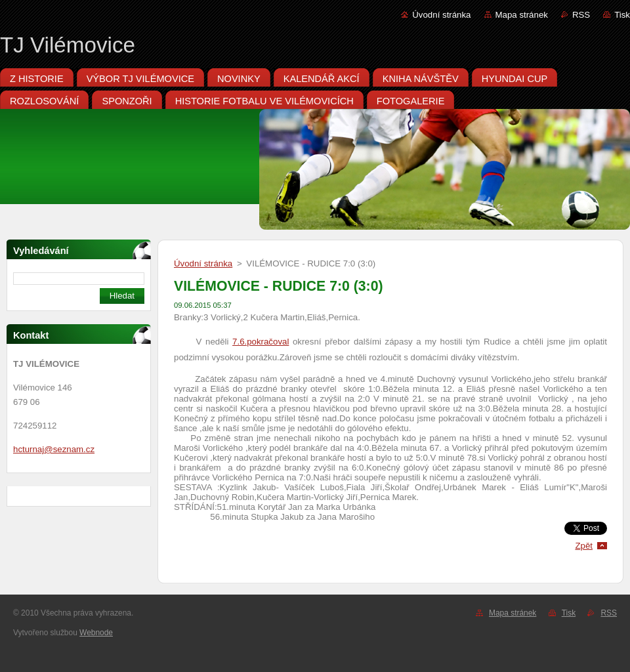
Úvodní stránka (441, 15)
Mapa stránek (522, 15)
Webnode (96, 633)
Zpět (584, 546)
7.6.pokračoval (261, 342)
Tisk (622, 15)
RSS (581, 15)
